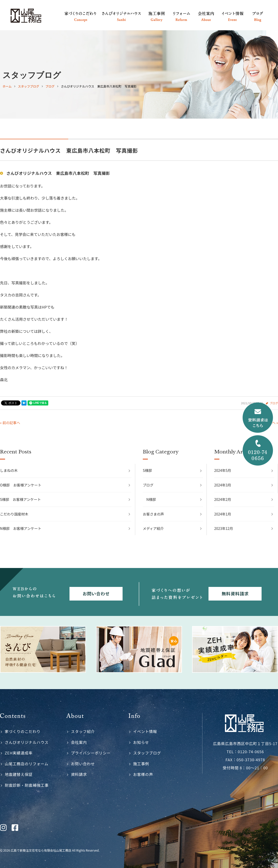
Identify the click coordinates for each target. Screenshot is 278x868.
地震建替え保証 (19, 774)
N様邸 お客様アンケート (21, 528)
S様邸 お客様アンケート (20, 499)
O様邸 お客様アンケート (21, 485)
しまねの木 (9, 470)
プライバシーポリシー (91, 753)
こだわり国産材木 (14, 514)
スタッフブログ (147, 753)
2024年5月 (223, 470)
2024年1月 (223, 514)
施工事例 (141, 764)
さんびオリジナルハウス (27, 742)
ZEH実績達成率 (19, 753)
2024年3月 (223, 485)
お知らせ (141, 742)
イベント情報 (145, 731)
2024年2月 (223, 499)
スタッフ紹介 (83, 731)
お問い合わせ (83, 764)
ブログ (148, 485)
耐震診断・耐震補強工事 (27, 785)
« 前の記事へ (10, 423)
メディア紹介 (153, 528)
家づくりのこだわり (23, 731)
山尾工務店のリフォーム (27, 764)
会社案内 (79, 742)
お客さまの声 (153, 514)
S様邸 (147, 470)
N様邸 (151, 499)
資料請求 (79, 774)
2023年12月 (224, 528)
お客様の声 (143, 774)
